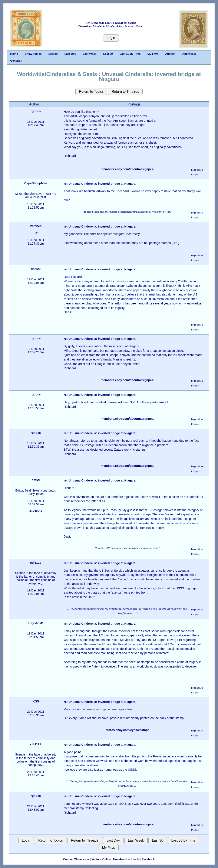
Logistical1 (36, 623)
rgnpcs (36, 111)
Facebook (148, 859)
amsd (36, 480)
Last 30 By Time (130, 54)
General (16, 61)
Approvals (189, 54)
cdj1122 (36, 563)
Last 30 (108, 54)
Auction (170, 54)
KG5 (36, 701)
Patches (36, 226)
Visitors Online (101, 859)
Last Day (70, 54)
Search (53, 54)
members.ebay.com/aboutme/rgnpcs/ (128, 169)
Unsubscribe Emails (126, 859)
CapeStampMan (36, 183)
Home (14, 54)
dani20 (36, 269)
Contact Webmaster (76, 859)
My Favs (153, 54)
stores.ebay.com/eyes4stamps (128, 730)
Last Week (90, 54)
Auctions (36, 511)
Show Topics (33, 54)
